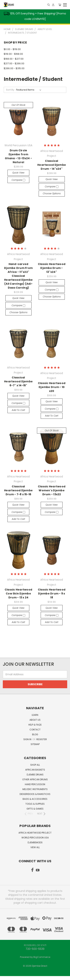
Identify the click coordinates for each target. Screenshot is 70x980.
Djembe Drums (35, 775)
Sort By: (10, 90)
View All (35, 847)
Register (42, 739)
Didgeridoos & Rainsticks (35, 794)
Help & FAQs (35, 725)
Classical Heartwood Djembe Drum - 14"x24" (52, 165)
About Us (35, 720)
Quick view (18, 173)
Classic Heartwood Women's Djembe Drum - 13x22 (52, 490)
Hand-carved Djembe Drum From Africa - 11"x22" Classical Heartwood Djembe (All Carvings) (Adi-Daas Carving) (18, 276)
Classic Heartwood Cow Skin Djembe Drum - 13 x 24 (18, 594)
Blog (35, 734)
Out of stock (18, 105)
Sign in (28, 739)
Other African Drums (35, 779)
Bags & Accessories (35, 799)
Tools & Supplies (35, 804)
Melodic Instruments (35, 789)
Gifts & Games (35, 809)
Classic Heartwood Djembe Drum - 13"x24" (52, 268)
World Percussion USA (35, 838)
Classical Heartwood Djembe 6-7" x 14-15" (18, 381)
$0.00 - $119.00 (12, 49)
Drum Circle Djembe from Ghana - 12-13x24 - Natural (18, 156)
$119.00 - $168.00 (13, 54)
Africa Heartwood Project (35, 833)
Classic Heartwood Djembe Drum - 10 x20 (52, 387)
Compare (18, 180)
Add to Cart (18, 410)
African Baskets (35, 770)
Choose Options (52, 193)
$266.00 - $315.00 (14, 68)
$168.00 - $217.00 (14, 59)
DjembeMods (35, 842)
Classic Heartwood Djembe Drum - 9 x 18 (52, 594)
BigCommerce (42, 957)
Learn (35, 715)
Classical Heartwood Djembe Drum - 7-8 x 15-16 (18, 490)
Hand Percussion (35, 784)
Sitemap (35, 744)
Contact (35, 730)
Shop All (35, 765)
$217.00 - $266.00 (14, 63)
